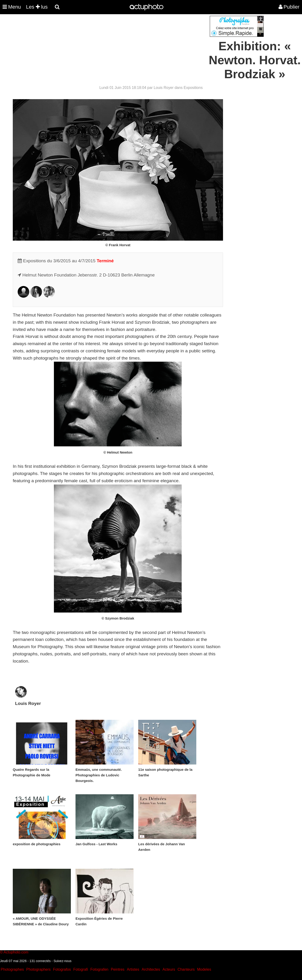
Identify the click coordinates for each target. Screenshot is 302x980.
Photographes (12, 969)
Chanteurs (186, 969)
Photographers (38, 969)
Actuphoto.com (16, 952)
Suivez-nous (62, 961)
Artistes (133, 969)
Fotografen (99, 969)
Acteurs (169, 969)
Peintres (118, 969)
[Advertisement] (123, 48)
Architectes (151, 969)
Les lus (37, 7)
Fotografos (62, 969)
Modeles (204, 969)
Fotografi (80, 969)
